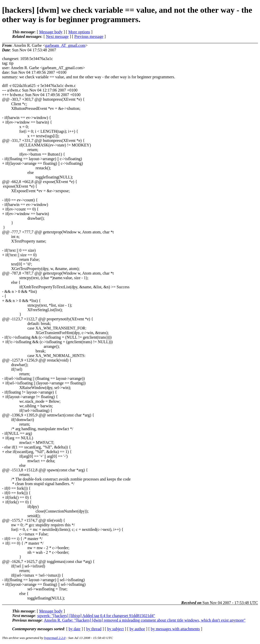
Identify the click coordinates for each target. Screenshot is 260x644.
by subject (115, 629)
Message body (51, 32)
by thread (94, 629)
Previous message (89, 36)
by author (137, 629)
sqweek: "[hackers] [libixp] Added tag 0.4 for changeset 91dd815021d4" (96, 616)
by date (75, 629)
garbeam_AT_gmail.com (65, 45)
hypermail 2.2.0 (55, 638)
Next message (57, 36)
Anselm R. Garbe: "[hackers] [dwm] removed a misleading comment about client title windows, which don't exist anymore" (144, 620)
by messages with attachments (175, 629)
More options (79, 32)
